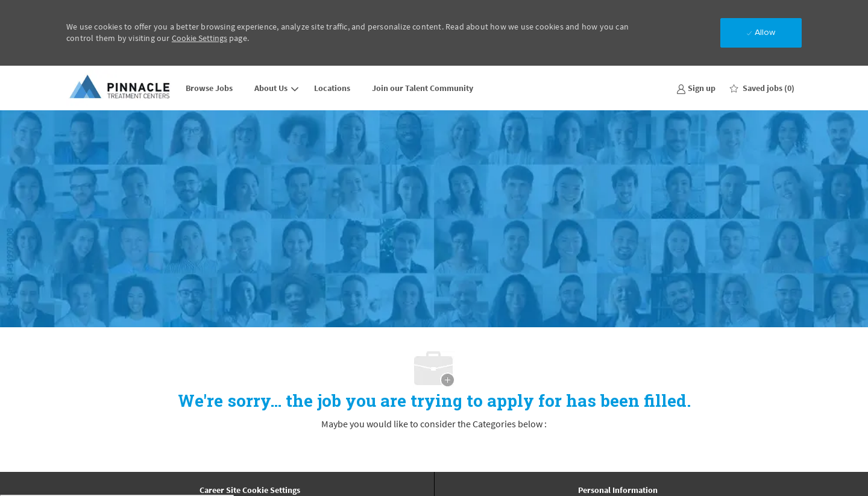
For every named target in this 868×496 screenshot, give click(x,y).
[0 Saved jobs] (762, 88)
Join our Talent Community (423, 88)
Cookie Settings (200, 38)
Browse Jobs (209, 88)
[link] (696, 88)
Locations (332, 88)
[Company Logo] (121, 88)
